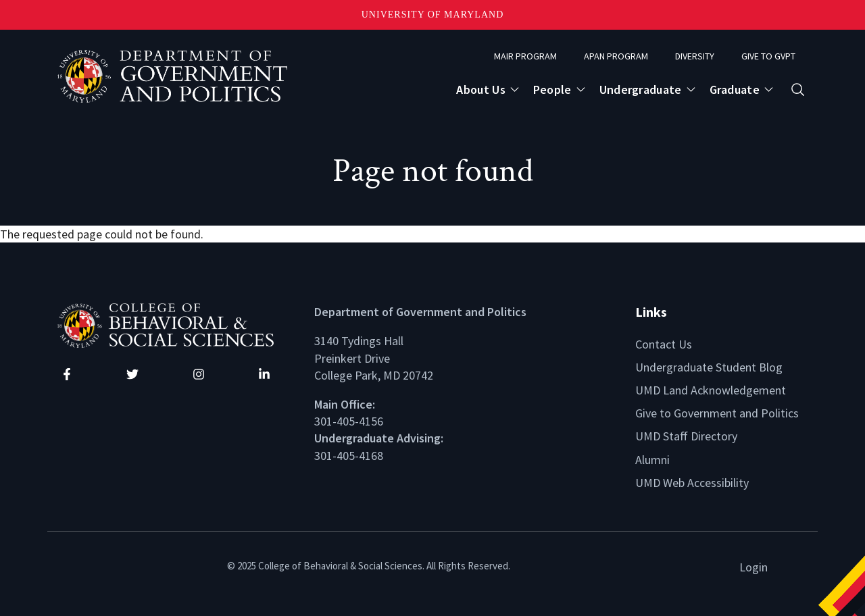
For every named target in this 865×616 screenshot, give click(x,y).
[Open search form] (798, 89)
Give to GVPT (768, 56)
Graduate (735, 89)
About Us (480, 89)
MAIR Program (525, 56)
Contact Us (664, 344)
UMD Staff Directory (686, 436)
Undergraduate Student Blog (709, 367)
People (552, 89)
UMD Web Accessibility (692, 483)
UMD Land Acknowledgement (711, 390)
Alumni (652, 460)
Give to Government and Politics (717, 413)
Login (753, 567)
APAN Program (616, 56)
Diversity (695, 56)
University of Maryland (433, 15)
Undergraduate (641, 89)
